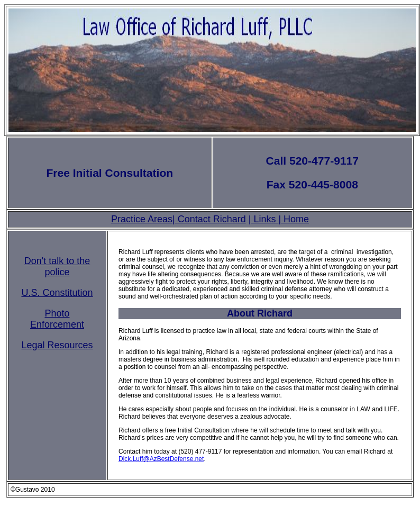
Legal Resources (57, 345)
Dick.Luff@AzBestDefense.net (161, 459)
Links (264, 219)
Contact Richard (211, 219)
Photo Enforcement (57, 319)
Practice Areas (142, 219)
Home (295, 219)
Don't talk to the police (57, 266)
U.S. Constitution (57, 293)
